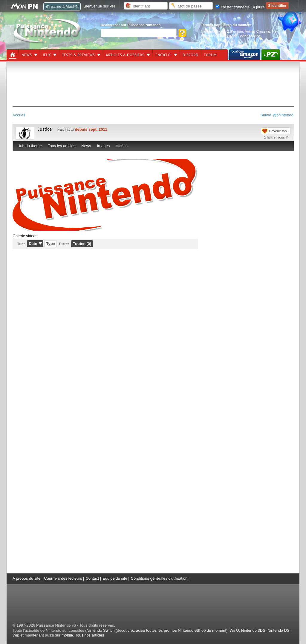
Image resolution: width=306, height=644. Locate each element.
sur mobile (64, 635)
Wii (15, 635)
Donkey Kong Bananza (235, 36)
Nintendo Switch (100, 630)
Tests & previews (78, 55)
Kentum (237, 31)
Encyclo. (163, 55)
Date (33, 244)
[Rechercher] (139, 33)
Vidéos (122, 146)
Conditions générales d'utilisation (159, 578)
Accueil (19, 115)
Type (50, 244)
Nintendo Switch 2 (215, 31)
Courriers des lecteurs (63, 578)
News (27, 55)
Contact (92, 578)
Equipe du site (115, 578)
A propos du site (26, 578)
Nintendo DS (279, 630)
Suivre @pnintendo (277, 115)
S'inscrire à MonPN (62, 6)
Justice (45, 129)
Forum (210, 55)
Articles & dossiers (125, 55)
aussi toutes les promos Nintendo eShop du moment (181, 630)
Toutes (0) (82, 244)
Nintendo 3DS (253, 630)
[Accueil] (13, 55)
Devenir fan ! (279, 131)
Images (104, 146)
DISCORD (191, 55)
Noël (258, 36)
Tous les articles (62, 146)
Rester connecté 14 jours (240, 7)
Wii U (234, 630)
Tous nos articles (89, 635)
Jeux (47, 55)
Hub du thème (30, 146)
